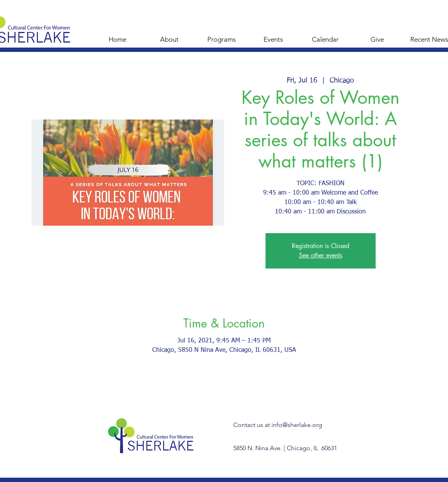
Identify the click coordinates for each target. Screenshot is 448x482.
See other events (321, 255)
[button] (221, 36)
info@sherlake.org (297, 425)
